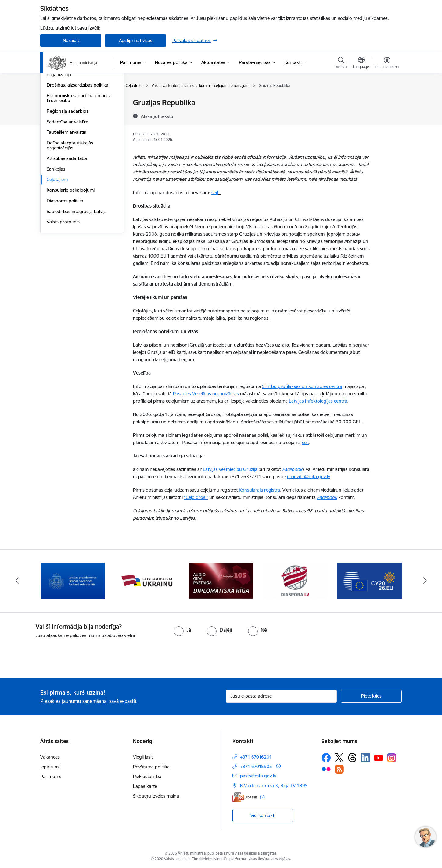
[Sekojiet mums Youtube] (379, 757)
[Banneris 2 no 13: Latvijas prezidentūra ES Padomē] (73, 580)
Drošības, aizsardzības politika (77, 150)
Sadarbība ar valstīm (67, 187)
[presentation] (51, 656)
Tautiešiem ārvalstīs (66, 197)
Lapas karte (145, 786)
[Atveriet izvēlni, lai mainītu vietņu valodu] (361, 63)
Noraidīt (71, 40)
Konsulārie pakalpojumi (71, 255)
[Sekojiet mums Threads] (352, 758)
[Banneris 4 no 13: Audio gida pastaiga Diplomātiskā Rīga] (221, 580)
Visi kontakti (263, 815)
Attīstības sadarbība (67, 224)
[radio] (182, 630)
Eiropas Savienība (65, 103)
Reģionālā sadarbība (68, 176)
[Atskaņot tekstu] (157, 116)
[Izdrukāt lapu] (387, 100)
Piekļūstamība (147, 776)
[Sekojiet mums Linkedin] (365, 758)
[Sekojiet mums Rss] (339, 769)
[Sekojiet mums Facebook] (326, 758)
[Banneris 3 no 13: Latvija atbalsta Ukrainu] (147, 580)
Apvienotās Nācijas (66, 114)
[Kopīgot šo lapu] (387, 115)
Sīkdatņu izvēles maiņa (156, 796)
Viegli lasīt (143, 757)
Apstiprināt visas (136, 40)
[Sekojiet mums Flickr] (326, 769)
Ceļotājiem (57, 245)
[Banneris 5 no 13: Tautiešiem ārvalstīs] (295, 580)
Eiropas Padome (64, 124)
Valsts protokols (63, 287)
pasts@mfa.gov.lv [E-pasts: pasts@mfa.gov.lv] (258, 776)
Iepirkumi (50, 767)
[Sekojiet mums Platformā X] (339, 758)
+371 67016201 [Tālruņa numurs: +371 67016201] (256, 757)
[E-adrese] (245, 797)
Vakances (50, 757)
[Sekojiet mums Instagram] (392, 758)
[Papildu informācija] (278, 766)
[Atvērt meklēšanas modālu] (341, 64)
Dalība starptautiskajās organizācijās (70, 210)
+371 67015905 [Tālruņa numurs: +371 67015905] (256, 766)
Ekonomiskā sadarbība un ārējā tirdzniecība (79, 163)
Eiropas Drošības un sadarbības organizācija (79, 137)
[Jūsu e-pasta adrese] (281, 696)
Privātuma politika (151, 767)
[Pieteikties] (371, 696)
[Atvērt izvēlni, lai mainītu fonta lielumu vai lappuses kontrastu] (387, 64)
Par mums (51, 776)
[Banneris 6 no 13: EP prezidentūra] (369, 580)
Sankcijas (56, 234)
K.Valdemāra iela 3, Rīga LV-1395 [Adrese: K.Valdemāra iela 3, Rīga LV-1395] (274, 786)
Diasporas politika (65, 266)
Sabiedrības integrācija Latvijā (77, 277)
